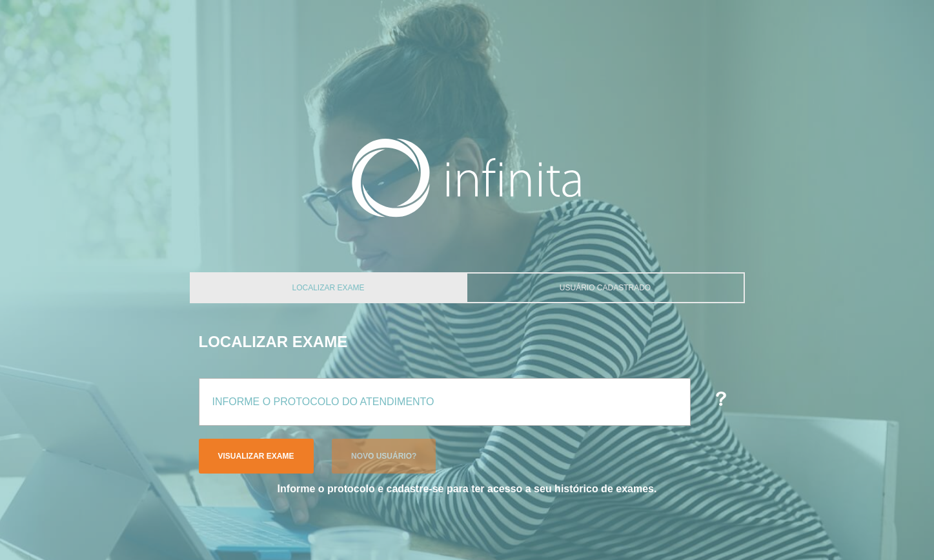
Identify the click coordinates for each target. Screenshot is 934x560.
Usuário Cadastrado (605, 288)
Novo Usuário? (384, 456)
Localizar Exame (328, 288)
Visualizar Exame (256, 456)
